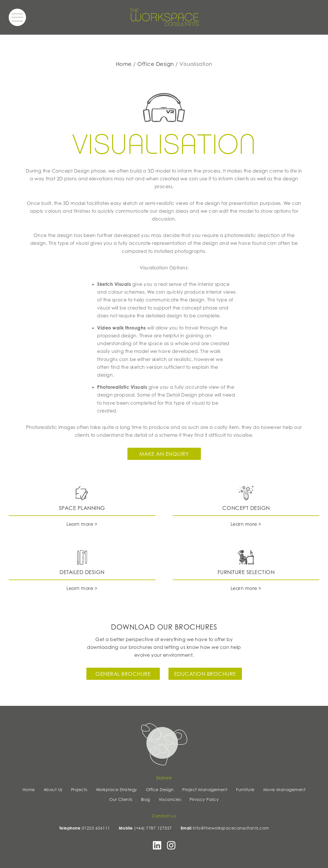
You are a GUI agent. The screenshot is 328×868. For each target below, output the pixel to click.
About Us (53, 790)
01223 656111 (96, 828)
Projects (79, 790)
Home (124, 64)
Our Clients (121, 799)
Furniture (245, 790)
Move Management (285, 790)
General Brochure (123, 674)
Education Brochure (205, 674)
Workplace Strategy (117, 790)
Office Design (156, 64)
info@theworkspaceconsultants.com (231, 828)
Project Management (205, 790)
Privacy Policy (204, 799)
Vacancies (170, 799)
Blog (146, 799)
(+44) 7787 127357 (153, 828)
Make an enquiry (164, 454)
